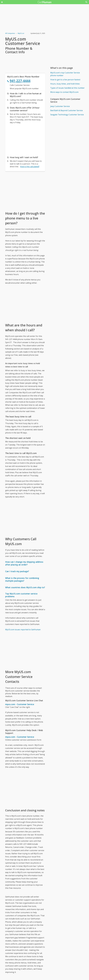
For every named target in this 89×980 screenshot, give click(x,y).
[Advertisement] (25, 139)
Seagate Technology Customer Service (67, 115)
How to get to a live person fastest (65, 80)
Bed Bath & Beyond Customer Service (67, 110)
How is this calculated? (30, 167)
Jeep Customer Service (60, 106)
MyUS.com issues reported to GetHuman (23, 630)
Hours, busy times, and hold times (65, 84)
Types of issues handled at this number (67, 88)
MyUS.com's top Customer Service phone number (65, 74)
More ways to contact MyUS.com (64, 92)
